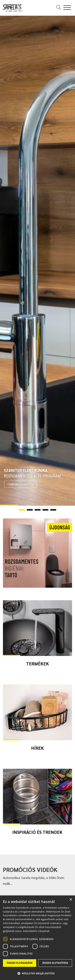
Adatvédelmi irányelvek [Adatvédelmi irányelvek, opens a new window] (36, 931)
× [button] (71, 900)
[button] (37, 973)
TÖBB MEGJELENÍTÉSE (21, 484)
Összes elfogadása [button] (20, 963)
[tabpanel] (37, 261)
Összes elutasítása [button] (55, 963)
